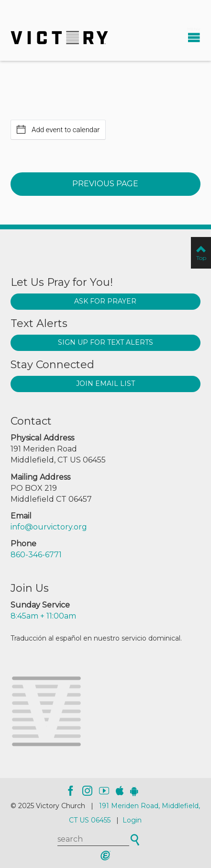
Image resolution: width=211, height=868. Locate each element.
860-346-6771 (36, 555)
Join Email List (105, 383)
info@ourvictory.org (49, 527)
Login (132, 820)
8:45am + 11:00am (43, 616)
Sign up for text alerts (105, 342)
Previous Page (105, 184)
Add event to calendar (58, 130)
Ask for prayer (105, 301)
